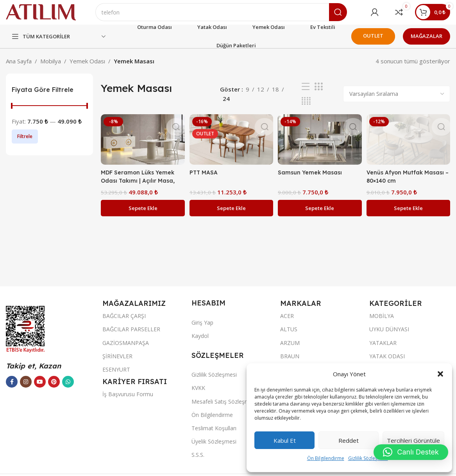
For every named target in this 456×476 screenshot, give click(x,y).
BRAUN (290, 363)
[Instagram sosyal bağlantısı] (26, 388)
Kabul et (285, 440)
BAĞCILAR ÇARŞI (124, 322)
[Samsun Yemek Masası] (320, 145)
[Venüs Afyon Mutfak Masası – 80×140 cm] (410, 145)
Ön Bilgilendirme (326, 458)
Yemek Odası (87, 68)
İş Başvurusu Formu (128, 401)
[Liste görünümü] (306, 93)
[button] (440, 374)
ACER (287, 322)
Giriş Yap (202, 329)
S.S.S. (198, 461)
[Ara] (232, 16)
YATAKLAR (383, 349)
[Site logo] (52, 15)
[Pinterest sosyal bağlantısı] (54, 388)
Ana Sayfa (19, 68)
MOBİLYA (382, 322)
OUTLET (373, 42)
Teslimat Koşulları (214, 435)
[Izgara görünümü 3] (318, 93)
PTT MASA (205, 177)
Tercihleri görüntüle (413, 440)
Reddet (349, 440)
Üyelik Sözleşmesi (214, 448)
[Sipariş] (397, 101)
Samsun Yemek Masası (313, 177)
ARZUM (290, 349)
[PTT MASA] (231, 145)
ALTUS (289, 336)
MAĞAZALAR (426, 43)
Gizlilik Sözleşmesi (368, 458)
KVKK (198, 394)
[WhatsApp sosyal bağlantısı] (68, 388)
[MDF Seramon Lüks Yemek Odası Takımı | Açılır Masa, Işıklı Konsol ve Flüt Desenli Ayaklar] (141, 145)
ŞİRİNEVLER (117, 363)
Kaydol (200, 342)
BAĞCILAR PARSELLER (131, 336)
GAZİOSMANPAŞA (126, 349)
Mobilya (51, 68)
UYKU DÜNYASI (389, 336)
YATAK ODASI (387, 363)
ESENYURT (116, 376)
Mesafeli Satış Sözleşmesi (224, 408)
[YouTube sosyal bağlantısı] (40, 388)
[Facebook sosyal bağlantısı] (12, 388)
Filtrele (25, 143)
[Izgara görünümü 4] (306, 108)
